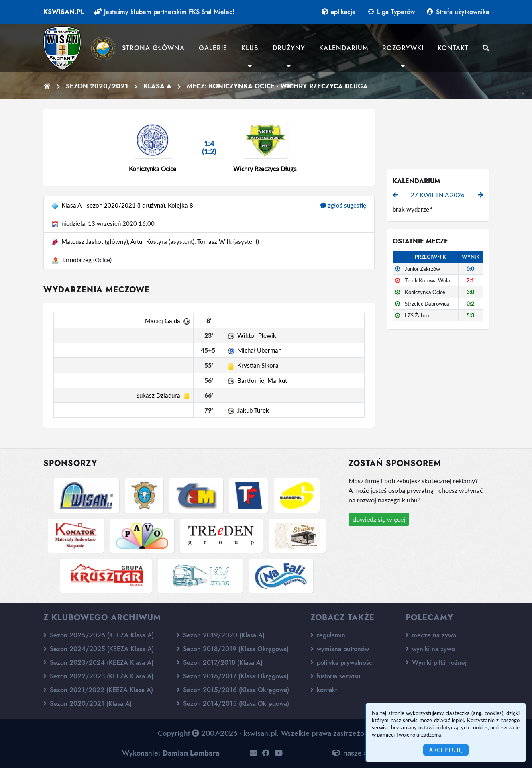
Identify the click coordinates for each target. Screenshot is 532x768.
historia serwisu (335, 676)
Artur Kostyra (149, 241)
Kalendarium (344, 48)
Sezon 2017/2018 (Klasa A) (220, 663)
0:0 (470, 269)
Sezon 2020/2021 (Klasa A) (88, 704)
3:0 (470, 292)
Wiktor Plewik (257, 335)
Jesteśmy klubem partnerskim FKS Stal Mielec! (164, 12)
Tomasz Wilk (214, 241)
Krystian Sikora (258, 365)
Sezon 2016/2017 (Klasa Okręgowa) (233, 676)
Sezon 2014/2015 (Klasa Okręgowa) (233, 704)
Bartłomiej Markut (262, 380)
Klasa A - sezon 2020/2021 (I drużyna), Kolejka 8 (127, 205)
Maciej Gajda (163, 321)
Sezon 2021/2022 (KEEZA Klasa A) (98, 690)
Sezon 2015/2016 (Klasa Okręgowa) (233, 690)
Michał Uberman (259, 350)
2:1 (470, 280)
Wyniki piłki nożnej (436, 663)
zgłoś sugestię (343, 205)
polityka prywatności (342, 663)
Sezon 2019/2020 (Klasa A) (221, 635)
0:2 (470, 304)
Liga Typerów (391, 12)
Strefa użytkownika (458, 12)
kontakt (324, 690)
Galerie (213, 48)
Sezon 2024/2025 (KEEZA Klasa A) (99, 649)
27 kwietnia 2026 (438, 195)
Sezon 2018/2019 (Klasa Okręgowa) (233, 649)
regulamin (328, 635)
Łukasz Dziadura (158, 395)
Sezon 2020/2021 (97, 86)
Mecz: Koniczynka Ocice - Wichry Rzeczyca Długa (277, 86)
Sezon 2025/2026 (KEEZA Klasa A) (99, 635)
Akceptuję (446, 750)
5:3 (470, 315)
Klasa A (157, 86)
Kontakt (453, 48)
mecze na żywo (431, 635)
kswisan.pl (64, 12)
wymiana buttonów (340, 649)
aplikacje (339, 12)
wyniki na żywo (430, 649)
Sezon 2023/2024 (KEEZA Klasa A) (98, 663)
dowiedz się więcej (379, 519)
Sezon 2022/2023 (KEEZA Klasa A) (98, 676)
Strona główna (153, 48)
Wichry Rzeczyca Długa (265, 169)
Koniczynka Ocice (153, 169)
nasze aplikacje (362, 753)
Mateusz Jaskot (82, 241)
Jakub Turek (253, 410)
